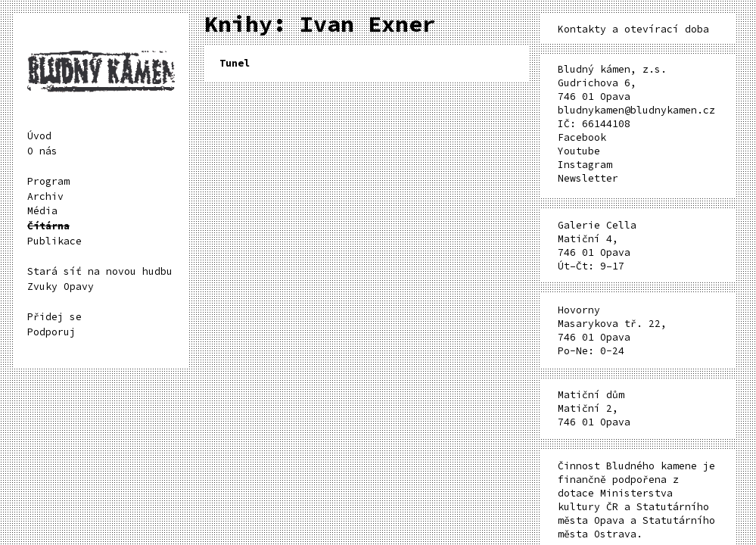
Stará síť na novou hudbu (100, 271)
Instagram (585, 165)
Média (42, 211)
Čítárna (48, 226)
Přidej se (54, 317)
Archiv (45, 196)
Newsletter (588, 178)
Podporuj (51, 332)
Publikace (54, 241)
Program (48, 181)
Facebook (582, 137)
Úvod (39, 136)
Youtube (579, 151)
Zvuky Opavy (61, 287)
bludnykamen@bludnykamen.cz (636, 110)
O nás (42, 151)
